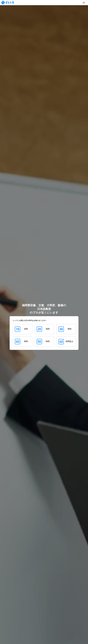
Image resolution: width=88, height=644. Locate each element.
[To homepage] (8, 3)
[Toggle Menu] (84, 3)
